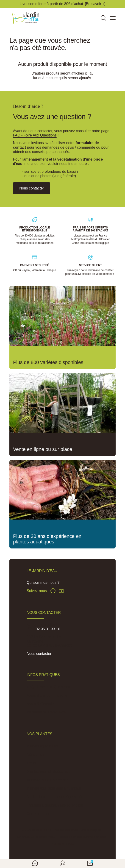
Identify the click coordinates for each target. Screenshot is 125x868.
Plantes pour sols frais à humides (54, 788)
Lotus (31, 763)
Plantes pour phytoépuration (50, 772)
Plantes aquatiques (42, 746)
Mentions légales (91, 830)
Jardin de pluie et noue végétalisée (55, 797)
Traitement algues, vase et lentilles (55, 805)
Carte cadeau (38, 814)
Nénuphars (36, 755)
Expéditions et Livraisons (47, 695)
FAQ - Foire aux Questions (48, 687)
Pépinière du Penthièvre (46, 712)
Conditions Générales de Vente (36, 837)
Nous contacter (39, 654)
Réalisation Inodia (62, 844)
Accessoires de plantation (47, 780)
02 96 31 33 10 (48, 629)
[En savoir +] (95, 4)
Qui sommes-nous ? (43, 583)
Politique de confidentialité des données (82, 837)
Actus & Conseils (40, 704)
